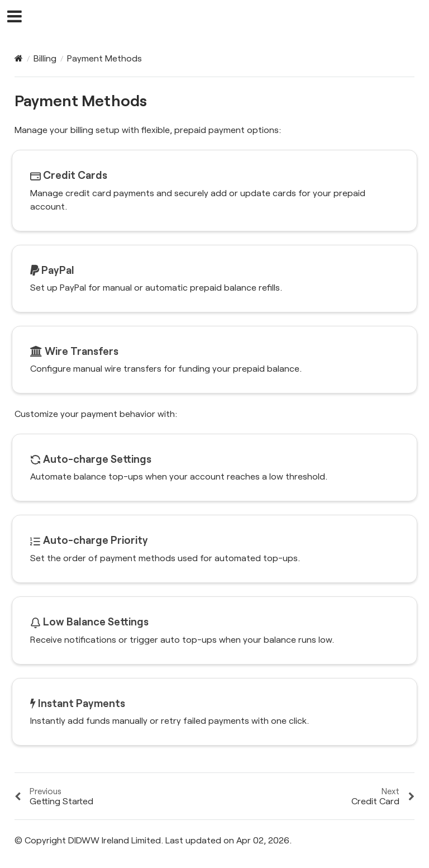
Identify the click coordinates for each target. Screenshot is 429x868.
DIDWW (222, 17)
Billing (45, 58)
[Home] (19, 58)
